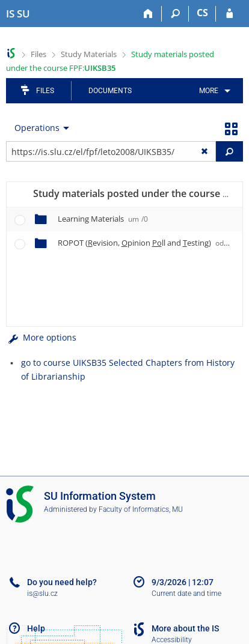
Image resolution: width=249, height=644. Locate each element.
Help (36, 628)
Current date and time (186, 594)
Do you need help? (62, 582)
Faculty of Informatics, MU (141, 509)
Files (38, 54)
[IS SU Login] (229, 14)
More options (41, 337)
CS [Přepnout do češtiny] (202, 13)
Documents (110, 91)
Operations (37, 128)
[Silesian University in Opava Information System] (18, 14)
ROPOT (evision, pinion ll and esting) (147, 243)
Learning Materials (103, 219)
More (209, 91)
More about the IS (185, 628)
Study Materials (89, 54)
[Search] (175, 14)
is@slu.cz (42, 594)
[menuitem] (213, 91)
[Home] (148, 14)
